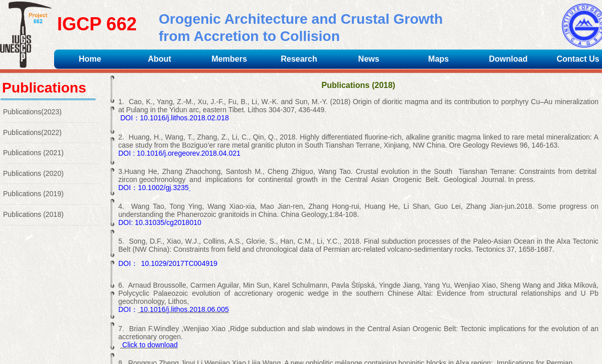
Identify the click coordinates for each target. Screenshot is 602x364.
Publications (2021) (33, 153)
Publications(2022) (32, 132)
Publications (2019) (33, 194)
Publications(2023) (32, 112)
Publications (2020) (33, 173)
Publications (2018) (33, 214)
